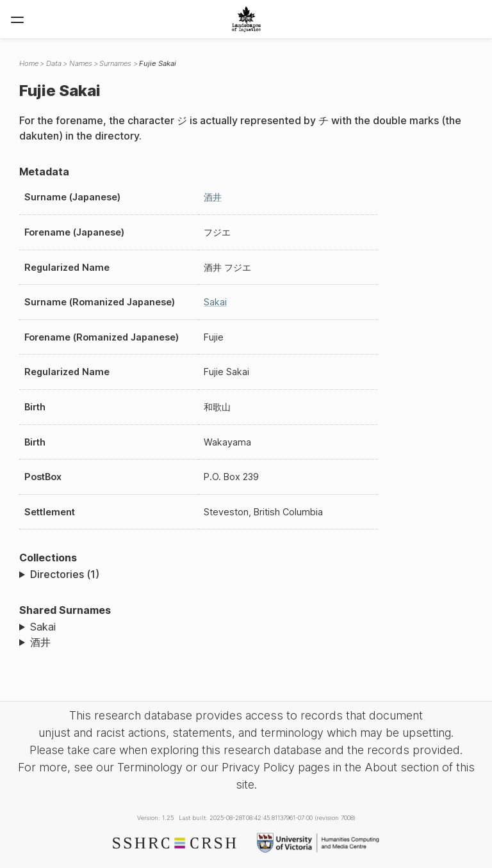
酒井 (213, 197)
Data (54, 63)
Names (81, 63)
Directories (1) (65, 574)
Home (29, 63)
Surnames (115, 63)
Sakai (215, 302)
